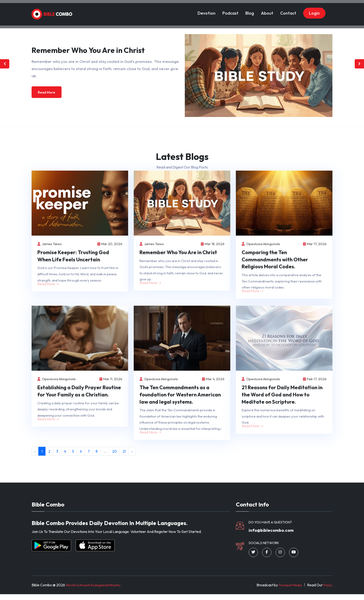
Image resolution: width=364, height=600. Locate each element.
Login (314, 10)
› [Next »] (132, 456)
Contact (288, 10)
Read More (48, 92)
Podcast (230, 10)
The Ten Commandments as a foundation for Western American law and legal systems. (180, 397)
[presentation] (5, 64)
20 (114, 456)
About (267, 10)
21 (124, 456)
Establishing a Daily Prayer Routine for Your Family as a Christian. (79, 394)
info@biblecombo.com (275, 535)
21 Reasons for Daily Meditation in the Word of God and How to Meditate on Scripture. (282, 397)
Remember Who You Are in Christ (178, 253)
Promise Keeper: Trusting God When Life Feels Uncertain (73, 256)
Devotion (206, 10)
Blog (250, 10)
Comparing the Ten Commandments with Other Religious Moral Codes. (275, 260)
